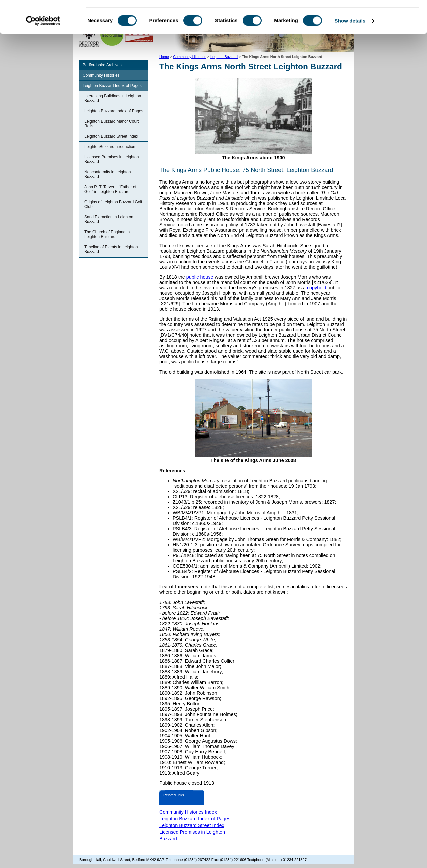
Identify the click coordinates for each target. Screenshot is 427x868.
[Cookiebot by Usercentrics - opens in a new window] (43, 51)
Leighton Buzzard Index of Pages (112, 86)
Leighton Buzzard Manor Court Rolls (112, 124)
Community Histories (101, 75)
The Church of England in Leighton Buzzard (107, 234)
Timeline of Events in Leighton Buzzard (111, 249)
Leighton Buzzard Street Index (111, 136)
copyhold (317, 288)
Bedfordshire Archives (102, 65)
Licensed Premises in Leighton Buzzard (112, 159)
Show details (350, 51)
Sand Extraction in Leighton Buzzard (109, 219)
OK (371, 16)
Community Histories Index (188, 812)
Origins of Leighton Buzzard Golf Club (113, 204)
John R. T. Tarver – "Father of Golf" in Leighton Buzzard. (110, 189)
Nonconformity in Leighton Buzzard (108, 174)
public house (200, 277)
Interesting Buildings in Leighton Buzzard (113, 98)
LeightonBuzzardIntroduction (110, 147)
